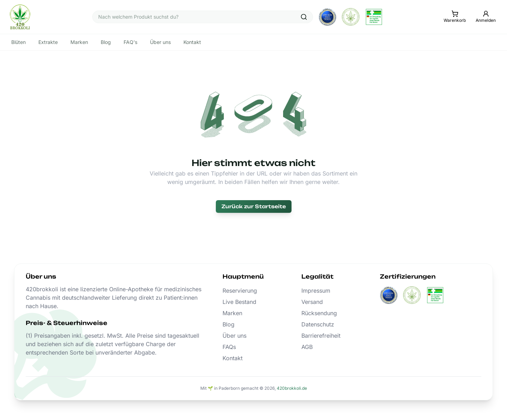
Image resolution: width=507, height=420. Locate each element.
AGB (307, 347)
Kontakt (233, 358)
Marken (232, 313)
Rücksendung (319, 313)
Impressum (316, 291)
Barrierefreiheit (321, 336)
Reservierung (240, 291)
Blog (229, 324)
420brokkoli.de (291, 388)
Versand (312, 302)
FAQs (229, 347)
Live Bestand (239, 302)
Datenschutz (318, 324)
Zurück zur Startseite (254, 206)
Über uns (234, 336)
